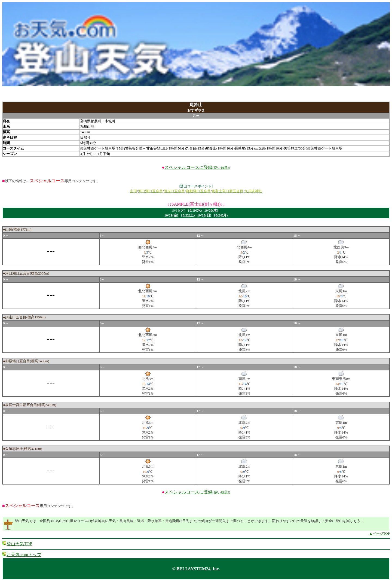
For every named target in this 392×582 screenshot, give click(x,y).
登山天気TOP (19, 544)
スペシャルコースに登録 (197, 167)
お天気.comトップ (24, 555)
